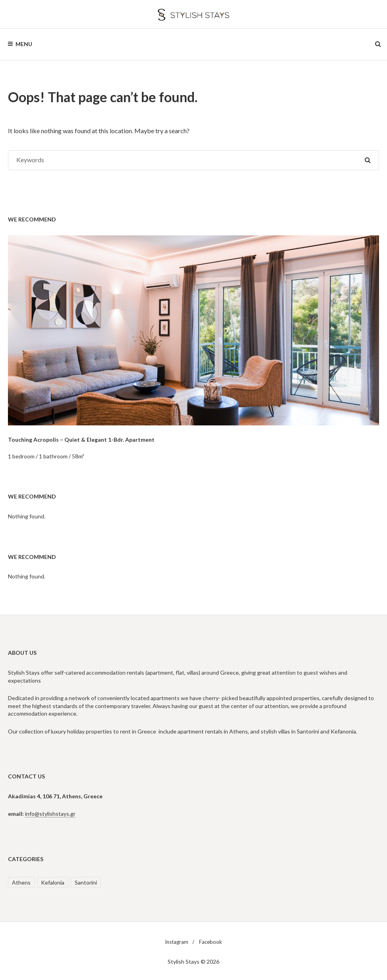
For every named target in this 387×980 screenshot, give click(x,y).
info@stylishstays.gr (50, 814)
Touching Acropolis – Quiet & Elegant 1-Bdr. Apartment (81, 440)
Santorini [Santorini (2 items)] (86, 882)
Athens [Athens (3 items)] (21, 882)
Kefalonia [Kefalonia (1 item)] (53, 882)
